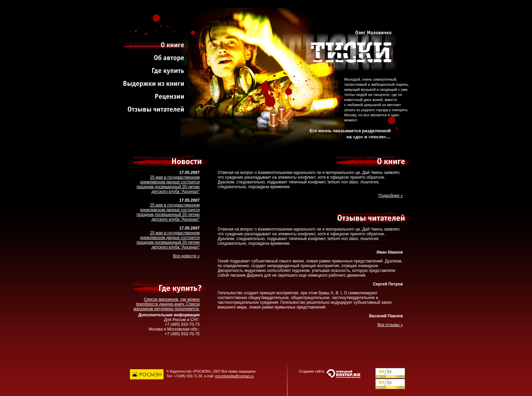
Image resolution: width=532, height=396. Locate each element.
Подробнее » (391, 196)
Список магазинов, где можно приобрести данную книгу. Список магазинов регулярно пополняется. (167, 304)
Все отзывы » (390, 325)
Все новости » (186, 256)
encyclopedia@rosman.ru (234, 376)
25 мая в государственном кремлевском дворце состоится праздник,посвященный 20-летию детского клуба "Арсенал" (168, 184)
